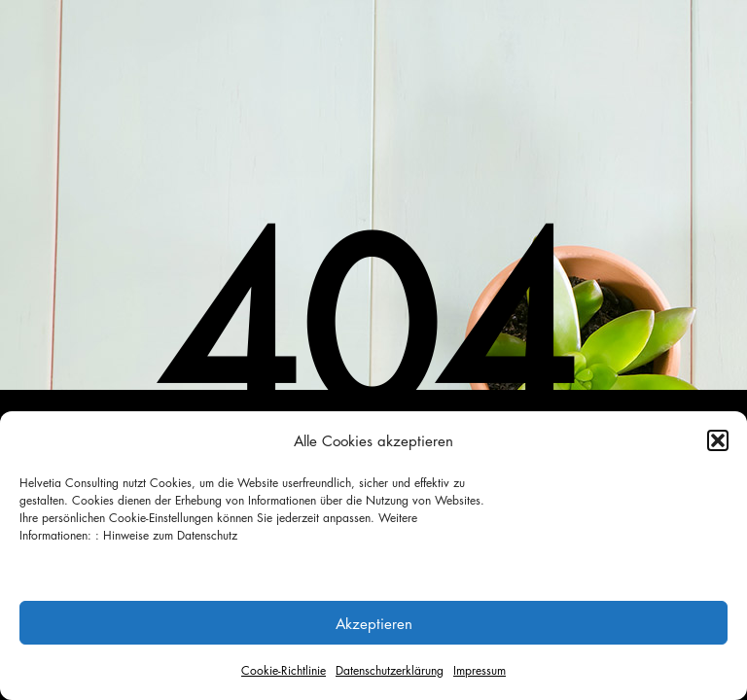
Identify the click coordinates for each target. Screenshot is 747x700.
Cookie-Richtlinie (284, 670)
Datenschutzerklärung (390, 670)
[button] (718, 440)
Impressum (480, 670)
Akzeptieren (374, 623)
